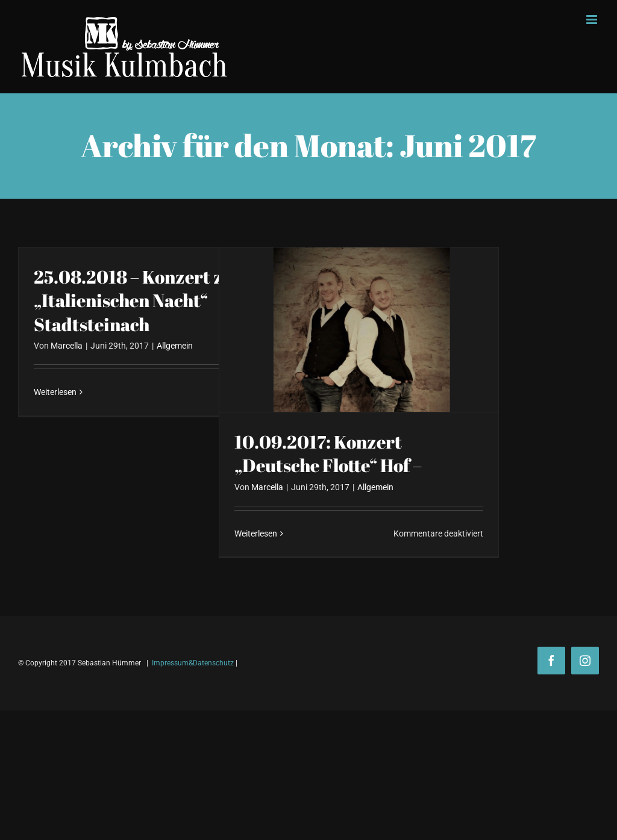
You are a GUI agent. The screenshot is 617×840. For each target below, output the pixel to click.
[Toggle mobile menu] (593, 20)
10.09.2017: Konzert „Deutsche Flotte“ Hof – (328, 454)
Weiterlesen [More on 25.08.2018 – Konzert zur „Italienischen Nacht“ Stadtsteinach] (55, 392)
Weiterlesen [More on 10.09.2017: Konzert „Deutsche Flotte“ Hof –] (256, 534)
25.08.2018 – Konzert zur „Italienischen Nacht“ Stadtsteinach (138, 301)
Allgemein (175, 346)
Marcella (67, 346)
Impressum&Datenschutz (193, 663)
